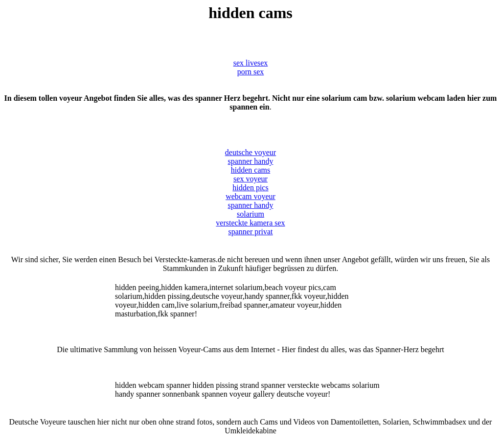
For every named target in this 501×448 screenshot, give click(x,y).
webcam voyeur (250, 196)
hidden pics (250, 188)
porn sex (251, 72)
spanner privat (250, 232)
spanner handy (251, 161)
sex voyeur (250, 179)
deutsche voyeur (250, 152)
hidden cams (250, 170)
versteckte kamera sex (250, 223)
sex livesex (251, 63)
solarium (250, 214)
